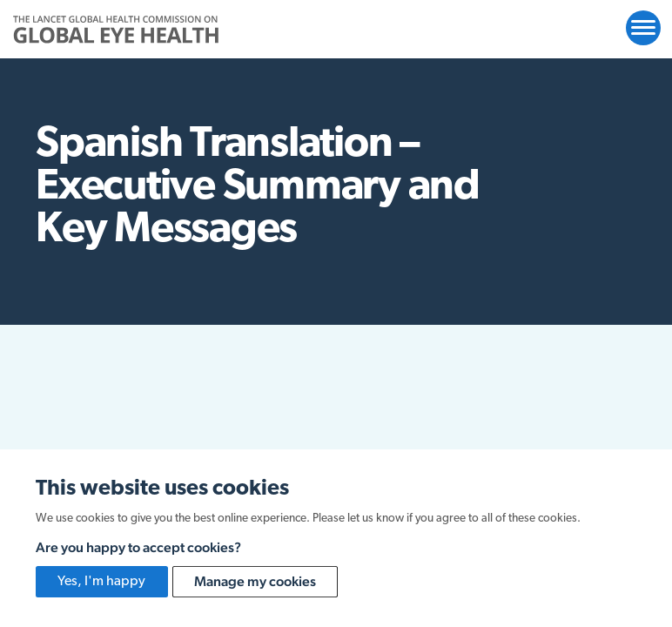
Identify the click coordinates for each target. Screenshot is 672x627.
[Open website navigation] (643, 28)
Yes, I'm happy (101, 582)
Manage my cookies (255, 581)
